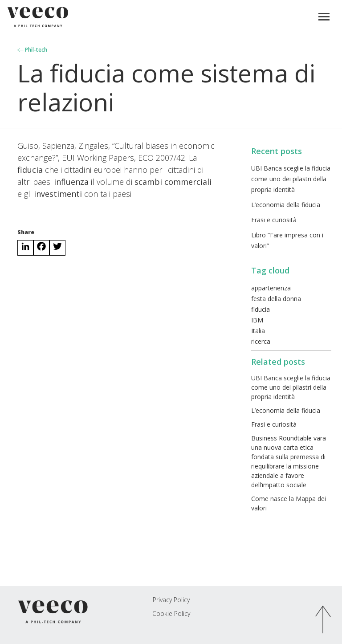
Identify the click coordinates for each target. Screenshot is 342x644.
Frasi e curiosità (274, 220)
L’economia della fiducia (286, 205)
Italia (258, 331)
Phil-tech (32, 50)
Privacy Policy (171, 600)
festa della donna (276, 299)
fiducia (261, 309)
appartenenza (271, 288)
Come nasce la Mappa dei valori (289, 503)
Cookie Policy (171, 613)
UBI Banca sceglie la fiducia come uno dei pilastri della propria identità (291, 179)
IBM (257, 320)
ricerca (261, 341)
